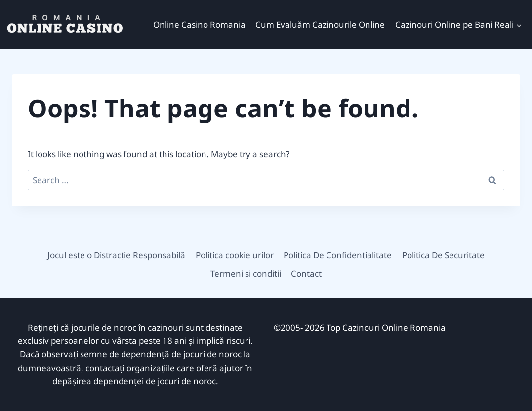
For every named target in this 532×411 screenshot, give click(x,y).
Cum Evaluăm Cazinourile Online (320, 24)
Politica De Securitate (443, 255)
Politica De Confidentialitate (338, 255)
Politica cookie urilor (235, 255)
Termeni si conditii (246, 274)
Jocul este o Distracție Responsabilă (116, 255)
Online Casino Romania (199, 24)
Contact (306, 274)
